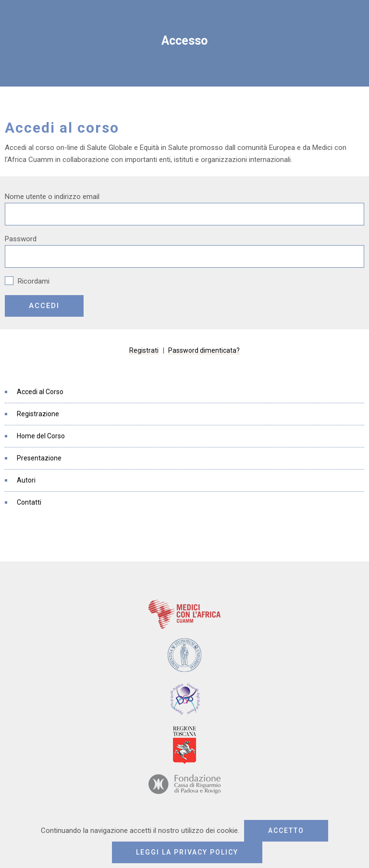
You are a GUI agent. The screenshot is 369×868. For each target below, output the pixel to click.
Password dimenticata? (204, 350)
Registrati (144, 350)
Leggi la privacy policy (187, 852)
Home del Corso (41, 436)
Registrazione (38, 414)
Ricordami (27, 281)
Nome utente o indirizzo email (52, 197)
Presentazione (39, 458)
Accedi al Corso (40, 392)
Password (21, 239)
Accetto (286, 831)
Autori (26, 480)
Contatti (29, 502)
